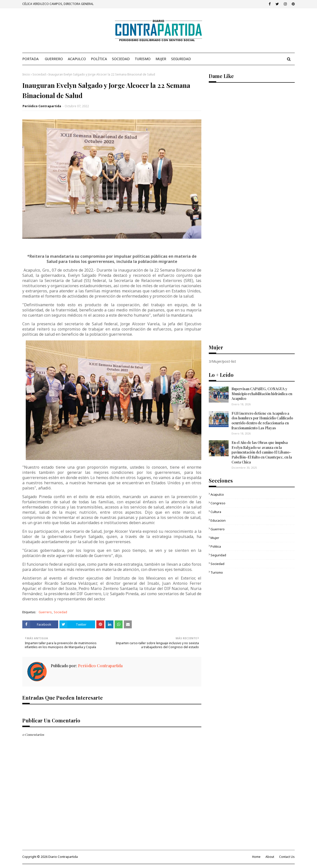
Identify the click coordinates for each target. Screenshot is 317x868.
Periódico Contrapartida (42, 106)
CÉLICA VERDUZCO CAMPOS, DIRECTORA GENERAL (58, 4)
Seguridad (218, 555)
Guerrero (45, 612)
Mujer (215, 538)
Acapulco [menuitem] (77, 59)
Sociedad (39, 74)
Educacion (218, 520)
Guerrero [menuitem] (54, 59)
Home (256, 857)
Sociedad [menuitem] (121, 59)
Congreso (218, 503)
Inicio (26, 74)
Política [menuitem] (99, 59)
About (270, 857)
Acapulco (217, 494)
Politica (216, 546)
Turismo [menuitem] (143, 59)
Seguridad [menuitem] (181, 59)
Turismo (217, 572)
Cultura (216, 512)
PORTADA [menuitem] (30, 59)
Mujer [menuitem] (161, 59)
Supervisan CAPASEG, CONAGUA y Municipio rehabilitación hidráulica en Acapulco (262, 394)
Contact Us (287, 857)
